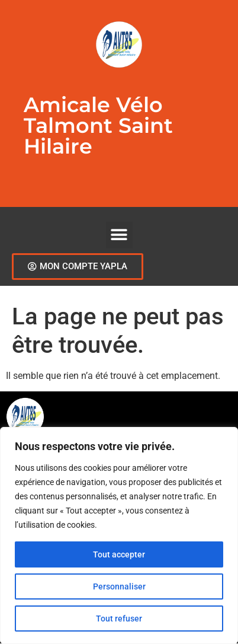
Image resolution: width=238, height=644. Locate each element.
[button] (119, 235)
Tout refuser (119, 619)
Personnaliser (119, 586)
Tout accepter (119, 554)
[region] (119, 535)
